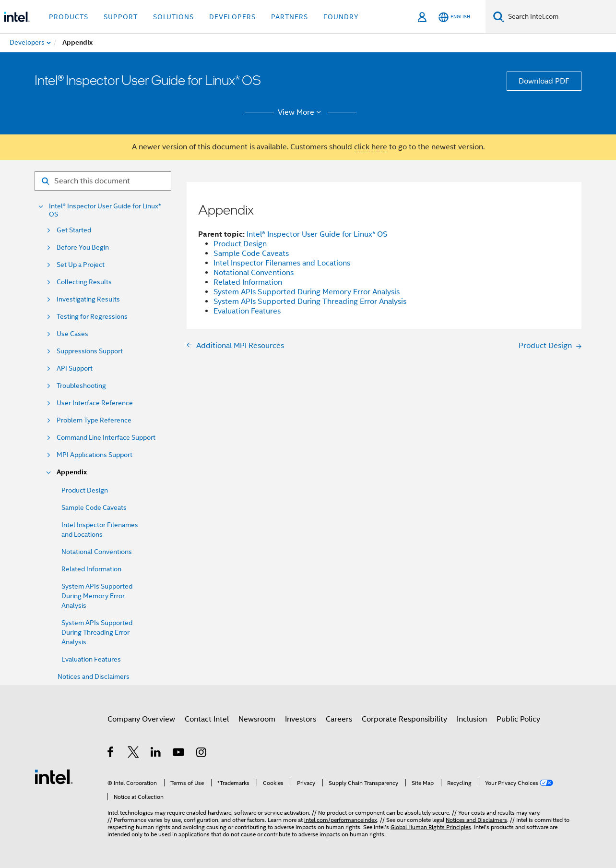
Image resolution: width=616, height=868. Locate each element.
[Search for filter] (103, 181)
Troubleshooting (81, 386)
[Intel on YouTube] (179, 754)
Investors (301, 719)
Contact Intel (207, 719)
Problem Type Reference (94, 420)
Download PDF (544, 81)
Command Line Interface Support (106, 438)
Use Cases (72, 334)
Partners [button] (290, 17)
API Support (75, 368)
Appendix (72, 472)
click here (371, 147)
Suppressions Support (90, 351)
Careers (339, 719)
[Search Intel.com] (560, 17)
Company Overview (141, 719)
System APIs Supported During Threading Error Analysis (97, 632)
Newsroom (257, 719)
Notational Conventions (97, 552)
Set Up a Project (81, 265)
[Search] (499, 17)
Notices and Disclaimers (94, 676)
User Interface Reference (95, 403)
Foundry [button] (341, 17)
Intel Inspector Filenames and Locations (282, 263)
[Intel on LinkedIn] (156, 754)
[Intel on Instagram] (202, 754)
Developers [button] (232, 17)
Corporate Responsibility (404, 719)
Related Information (91, 569)
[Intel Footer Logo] (54, 776)
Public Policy (518, 719)
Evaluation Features (91, 659)
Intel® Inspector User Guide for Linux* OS (105, 210)
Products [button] (69, 17)
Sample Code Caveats (94, 507)
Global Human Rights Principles (431, 827)
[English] (454, 17)
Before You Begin (83, 247)
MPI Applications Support (95, 455)
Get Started (74, 230)
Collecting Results (84, 282)
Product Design (85, 490)
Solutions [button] (173, 17)
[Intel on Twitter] (134, 754)
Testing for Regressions (92, 317)
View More (301, 112)
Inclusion (472, 719)
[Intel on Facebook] (111, 754)
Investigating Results (88, 299)
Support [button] (121, 17)
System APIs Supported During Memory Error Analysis (97, 596)
